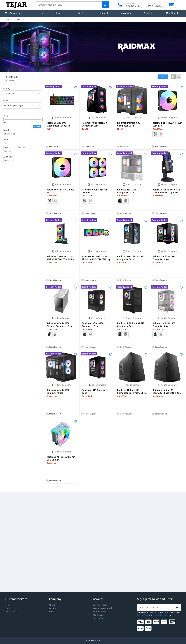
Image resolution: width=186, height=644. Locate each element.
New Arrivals (126, 13)
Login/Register (100, 605)
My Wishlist (98, 618)
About (52, 605)
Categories (15, 13)
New (9, 160)
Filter (163, 77)
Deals (81, 13)
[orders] (22, 93)
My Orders (98, 615)
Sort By (6, 89)
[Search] (105, 5)
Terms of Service (159, 615)
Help (7, 605)
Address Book (100, 612)
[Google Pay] (149, 628)
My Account (157, 5)
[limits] (22, 106)
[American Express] (157, 622)
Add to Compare (63, 118)
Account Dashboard (102, 608)
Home (58, 13)
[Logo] (16, 7)
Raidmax (11, 134)
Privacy (52, 608)
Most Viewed (172, 13)
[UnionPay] (173, 622)
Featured (104, 13)
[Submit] (177, 608)
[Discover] (165, 622)
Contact (9, 608)
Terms (52, 612)
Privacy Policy (143, 615)
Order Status (11, 612)
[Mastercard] (149, 622)
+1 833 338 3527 (131, 6)
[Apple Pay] (141, 628)
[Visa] (141, 622)
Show (6, 100)
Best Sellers (149, 13)
